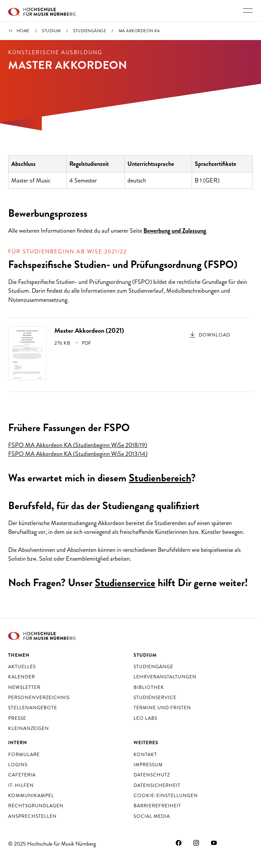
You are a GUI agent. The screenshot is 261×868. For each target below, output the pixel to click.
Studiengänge (90, 31)
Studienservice (125, 583)
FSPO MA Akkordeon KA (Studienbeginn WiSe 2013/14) (78, 454)
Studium (51, 31)
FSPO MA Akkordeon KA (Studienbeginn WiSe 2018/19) (78, 445)
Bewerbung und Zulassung (175, 231)
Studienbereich (160, 478)
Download (214, 335)
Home (23, 31)
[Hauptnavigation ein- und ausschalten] (248, 11)
